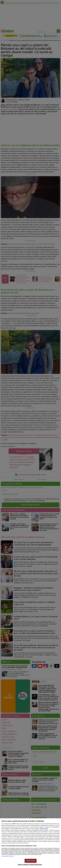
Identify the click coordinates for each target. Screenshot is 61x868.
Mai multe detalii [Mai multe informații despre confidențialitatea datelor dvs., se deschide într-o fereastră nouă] (44, 829)
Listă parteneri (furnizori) (8, 856)
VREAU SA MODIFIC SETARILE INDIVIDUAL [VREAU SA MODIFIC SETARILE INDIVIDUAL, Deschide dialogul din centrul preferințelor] (30, 865)
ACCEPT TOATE (30, 861)
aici (7, 838)
